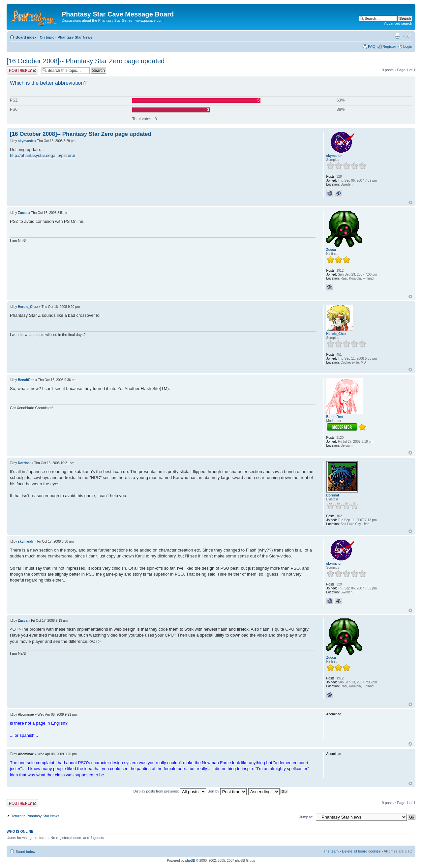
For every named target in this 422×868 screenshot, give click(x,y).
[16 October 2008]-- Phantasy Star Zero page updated (86, 61)
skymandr (26, 141)
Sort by (227, 791)
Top (410, 203)
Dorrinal (24, 463)
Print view (397, 36)
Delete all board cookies (361, 851)
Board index (26, 37)
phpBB (190, 861)
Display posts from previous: (170, 791)
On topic (47, 37)
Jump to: (306, 817)
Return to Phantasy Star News (35, 816)
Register (389, 46)
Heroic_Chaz (28, 307)
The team (331, 851)
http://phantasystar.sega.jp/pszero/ (43, 155)
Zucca (23, 213)
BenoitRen (26, 380)
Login (408, 46)
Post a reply (22, 70)
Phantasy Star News (75, 37)
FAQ (372, 46)
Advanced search (398, 23)
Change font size (407, 36)
